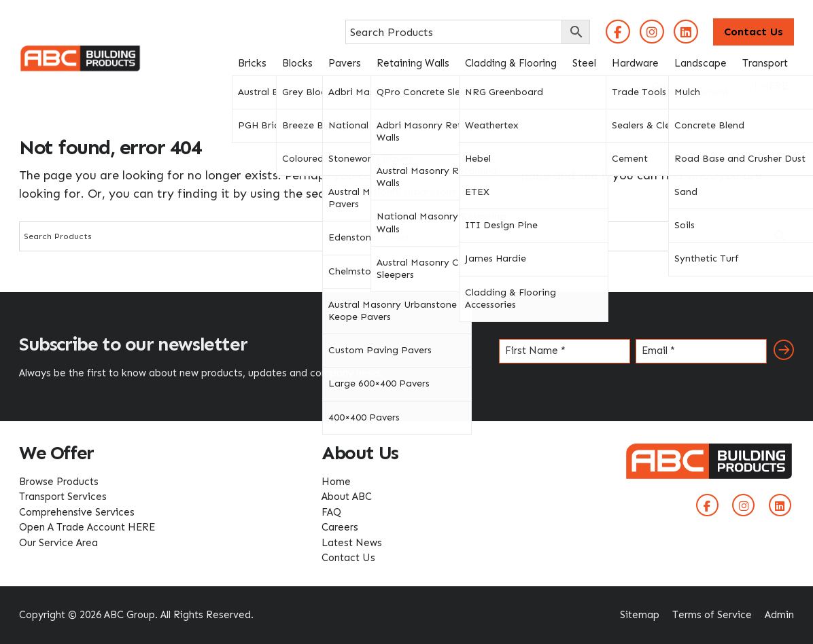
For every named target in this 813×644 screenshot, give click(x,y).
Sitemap (640, 615)
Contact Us (754, 32)
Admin (779, 615)
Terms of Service (712, 615)
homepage (520, 175)
